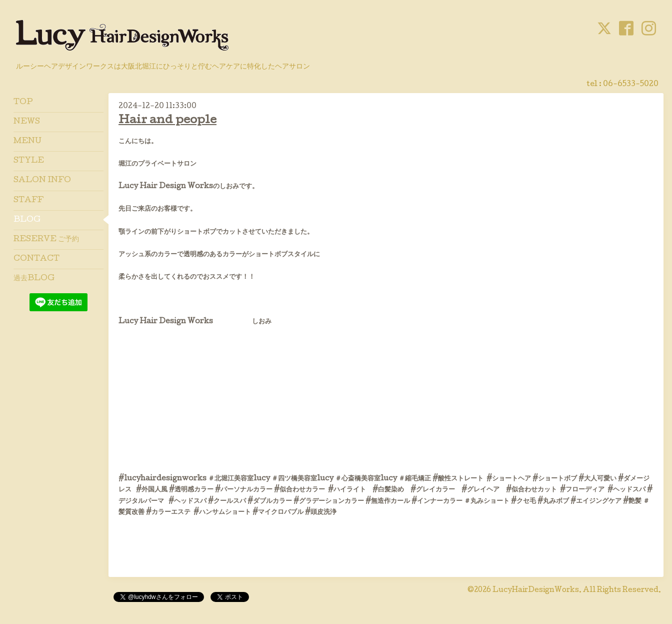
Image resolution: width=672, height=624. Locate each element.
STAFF (28, 201)
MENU (27, 142)
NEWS (27, 122)
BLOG (27, 220)
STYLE (29, 161)
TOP (23, 103)
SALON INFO (42, 181)
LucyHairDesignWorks (536, 590)
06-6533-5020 (631, 85)
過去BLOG (34, 279)
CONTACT (36, 259)
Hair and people (167, 121)
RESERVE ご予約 (46, 240)
